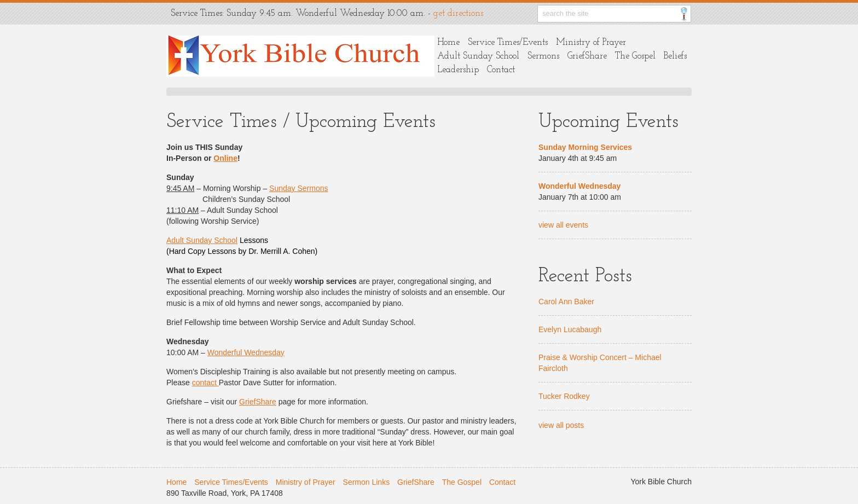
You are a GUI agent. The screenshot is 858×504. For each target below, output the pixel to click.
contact (205, 383)
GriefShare (587, 56)
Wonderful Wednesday (246, 352)
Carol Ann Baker (566, 302)
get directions (458, 13)
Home (448, 42)
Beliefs (675, 56)
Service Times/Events (508, 42)
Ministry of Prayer (591, 42)
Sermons (543, 56)
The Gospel (635, 56)
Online (225, 158)
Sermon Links (367, 482)
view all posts (561, 425)
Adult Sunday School (478, 56)
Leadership (458, 70)
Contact (501, 70)
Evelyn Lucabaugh (570, 329)
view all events (563, 225)
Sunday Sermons (298, 188)
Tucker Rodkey (564, 396)
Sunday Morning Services (585, 147)
